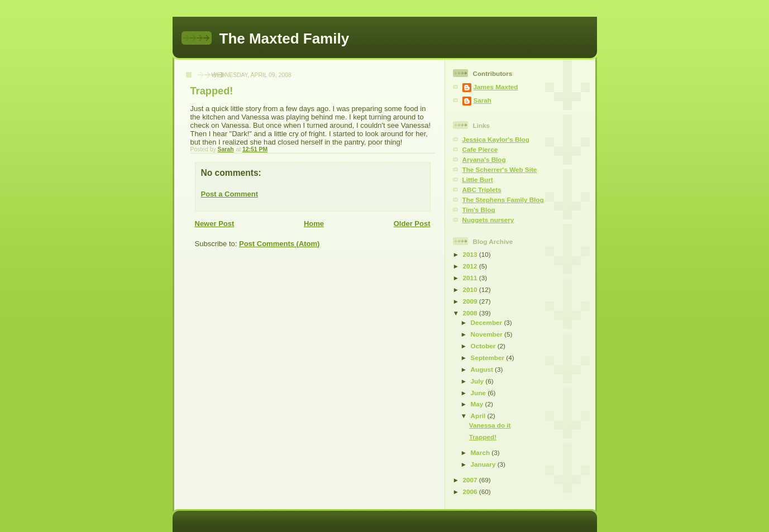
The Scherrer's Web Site (500, 169)
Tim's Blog (479, 210)
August (483, 369)
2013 (471, 254)
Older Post (412, 224)
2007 (471, 480)
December (488, 322)
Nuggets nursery (488, 220)
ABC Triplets (482, 190)
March (481, 452)
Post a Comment (230, 194)
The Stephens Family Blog (503, 200)
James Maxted (496, 87)
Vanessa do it (490, 425)
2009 (471, 301)
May (478, 404)
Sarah (483, 100)
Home (314, 224)
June (479, 393)
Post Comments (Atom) (279, 244)
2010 (471, 289)
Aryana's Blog (484, 159)
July (478, 381)
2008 (471, 313)
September (489, 358)
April (479, 416)
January (484, 464)
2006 (471, 492)
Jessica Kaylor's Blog (496, 139)
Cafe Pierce (480, 149)
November (488, 334)
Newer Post (215, 224)
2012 (471, 266)
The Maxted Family (285, 39)
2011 (471, 278)
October (484, 346)
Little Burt (478, 179)
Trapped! (483, 437)
